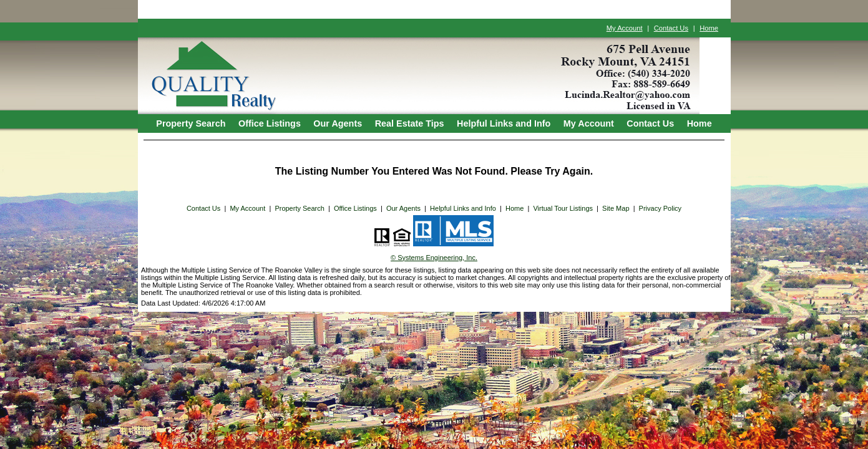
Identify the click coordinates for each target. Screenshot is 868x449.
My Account (625, 28)
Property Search (191, 123)
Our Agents (338, 123)
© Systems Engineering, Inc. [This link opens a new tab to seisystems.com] (434, 258)
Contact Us (671, 28)
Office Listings (270, 123)
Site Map (616, 208)
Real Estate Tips (410, 123)
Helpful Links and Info (504, 123)
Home (709, 28)
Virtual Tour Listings (563, 208)
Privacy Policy (660, 208)
